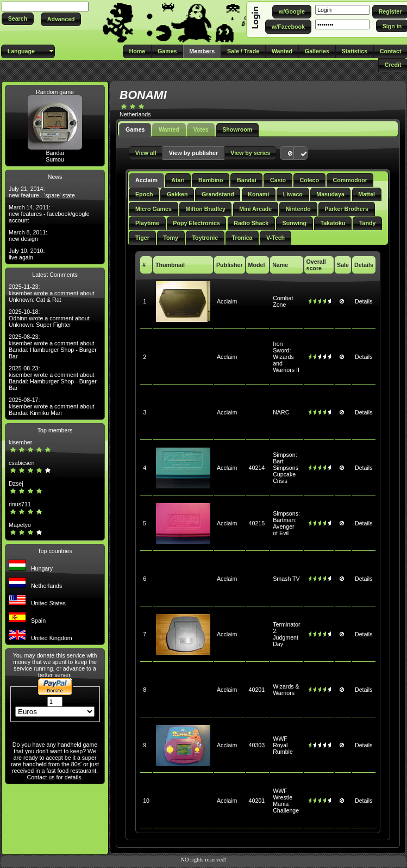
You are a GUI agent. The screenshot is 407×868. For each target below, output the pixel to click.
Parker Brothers (346, 209)
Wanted (169, 129)
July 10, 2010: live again (27, 254)
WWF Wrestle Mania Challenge (286, 801)
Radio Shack (251, 223)
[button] (18, 19)
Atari (178, 180)
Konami (258, 194)
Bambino (211, 180)
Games (135, 129)
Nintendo (298, 209)
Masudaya (330, 194)
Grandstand (218, 194)
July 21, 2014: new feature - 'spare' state (42, 192)
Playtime (147, 223)
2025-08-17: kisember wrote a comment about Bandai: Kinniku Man (52, 406)
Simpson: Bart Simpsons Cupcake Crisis (286, 468)
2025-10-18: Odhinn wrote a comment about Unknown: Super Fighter (49, 318)
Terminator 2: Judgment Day (286, 634)
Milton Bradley (205, 209)
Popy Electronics (196, 223)
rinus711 (20, 504)
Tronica (242, 238)
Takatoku (333, 223)
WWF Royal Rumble (283, 745)
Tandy (368, 223)
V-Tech (275, 238)
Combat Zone (283, 301)
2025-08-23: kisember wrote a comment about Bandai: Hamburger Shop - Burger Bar (53, 346)
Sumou (55, 159)
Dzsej (16, 483)
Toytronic (205, 238)
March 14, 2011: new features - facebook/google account (49, 214)
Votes (201, 129)
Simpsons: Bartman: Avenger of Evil (286, 523)
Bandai (55, 153)
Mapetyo (20, 525)
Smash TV (286, 579)
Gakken (177, 194)
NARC (281, 412)
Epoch (144, 194)
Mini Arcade (255, 209)
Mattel (367, 194)
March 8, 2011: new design (28, 235)
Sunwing (295, 223)
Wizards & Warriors (286, 690)
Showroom (237, 129)
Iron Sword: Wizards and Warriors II (286, 357)
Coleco (310, 180)
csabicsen (21, 463)
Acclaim (146, 180)
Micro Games (154, 209)
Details (364, 301)
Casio (278, 180)
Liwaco (293, 194)
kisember (20, 442)
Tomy (171, 238)
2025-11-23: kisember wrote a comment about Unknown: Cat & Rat (52, 293)
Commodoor (350, 180)
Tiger (142, 238)
